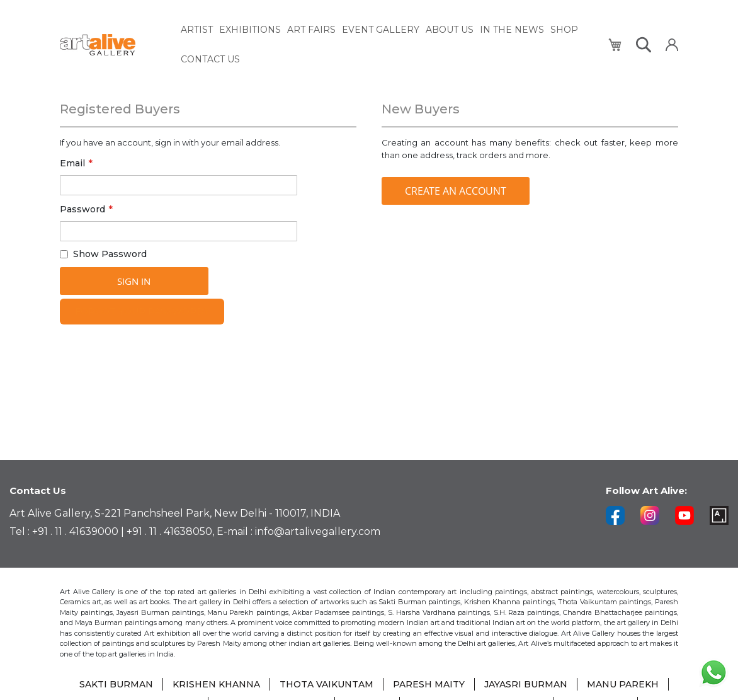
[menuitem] (197, 30)
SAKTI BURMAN (116, 684)
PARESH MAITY (429, 684)
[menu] (387, 45)
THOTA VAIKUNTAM (326, 684)
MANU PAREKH (623, 684)
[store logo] (113, 45)
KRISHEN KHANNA (216, 684)
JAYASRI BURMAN (526, 684)
